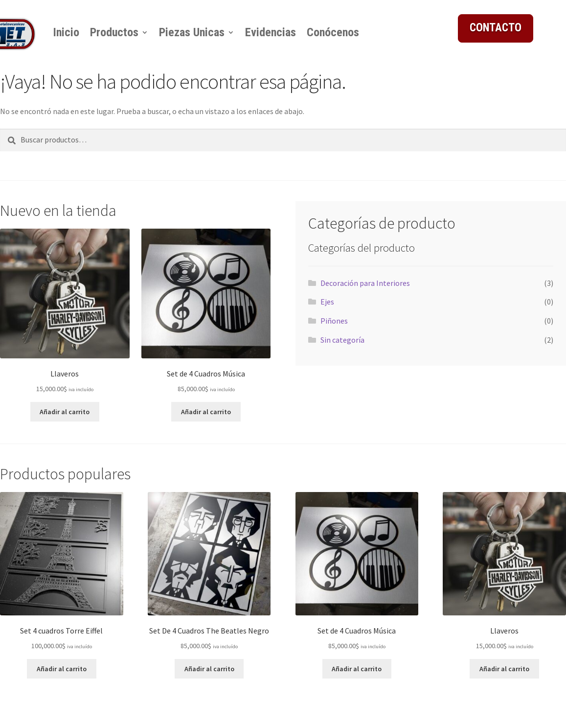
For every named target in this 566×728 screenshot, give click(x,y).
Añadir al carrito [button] (65, 412)
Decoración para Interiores (365, 283)
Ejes (327, 302)
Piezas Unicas (192, 32)
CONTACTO (496, 28)
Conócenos (333, 32)
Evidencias (271, 32)
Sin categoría (342, 340)
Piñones (334, 321)
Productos (114, 32)
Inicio (66, 32)
